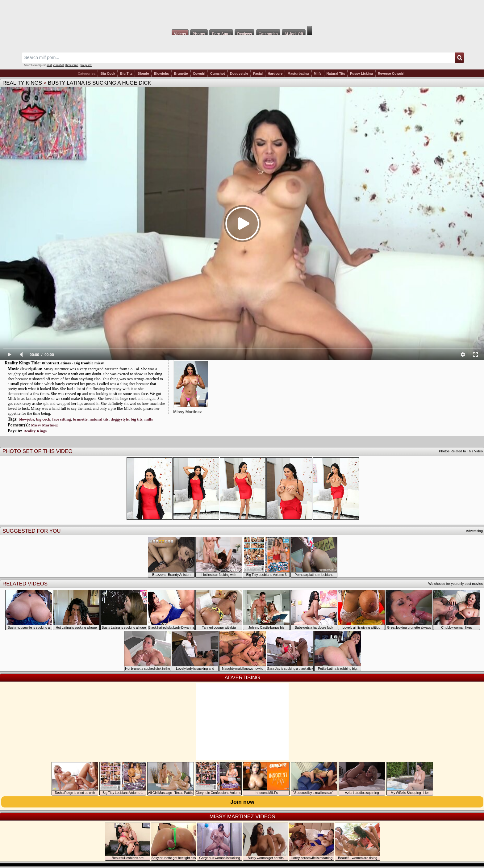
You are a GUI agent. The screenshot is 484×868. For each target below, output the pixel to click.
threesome (72, 65)
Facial (258, 73)
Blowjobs (162, 73)
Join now (242, 802)
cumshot (59, 65)
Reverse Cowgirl (391, 73)
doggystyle (120, 419)
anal (49, 65)
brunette (80, 419)
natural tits (99, 419)
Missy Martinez (45, 425)
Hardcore (275, 73)
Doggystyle (239, 73)
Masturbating (298, 73)
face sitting (61, 419)
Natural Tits (336, 73)
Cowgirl (199, 73)
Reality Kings (22, 83)
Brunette (181, 73)
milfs (149, 419)
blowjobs (26, 419)
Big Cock (108, 73)
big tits (136, 419)
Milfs (318, 73)
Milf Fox (242, 13)
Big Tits (126, 73)
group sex (86, 65)
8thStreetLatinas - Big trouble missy (73, 363)
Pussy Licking (361, 73)
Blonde (143, 73)
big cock (43, 419)
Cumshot (218, 73)
